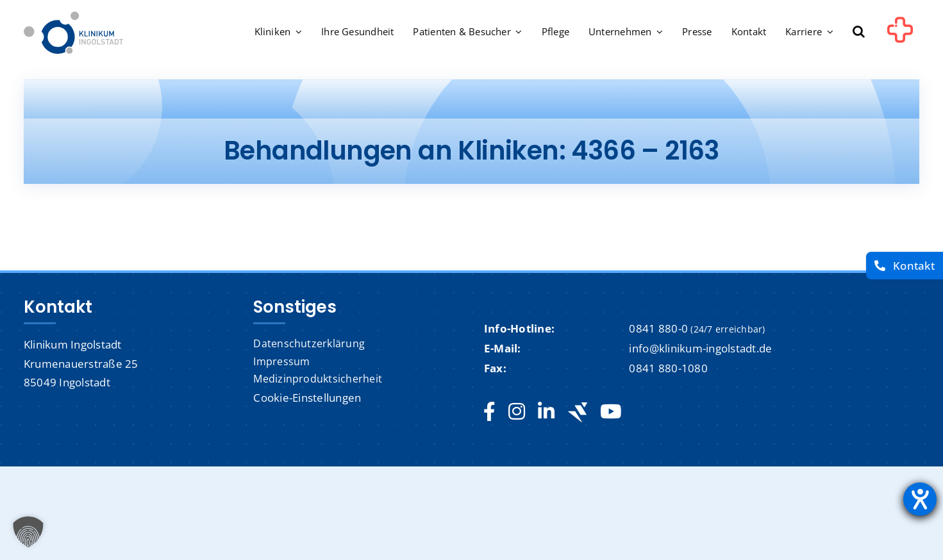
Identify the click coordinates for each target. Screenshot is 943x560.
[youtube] (611, 412)
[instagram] (517, 412)
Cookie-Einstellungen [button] (307, 398)
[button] (859, 33)
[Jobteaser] (578, 412)
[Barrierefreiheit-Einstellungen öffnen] (920, 499)
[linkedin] (546, 412)
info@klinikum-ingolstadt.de (700, 348)
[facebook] (489, 412)
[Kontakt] (905, 266)
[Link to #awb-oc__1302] (900, 35)
